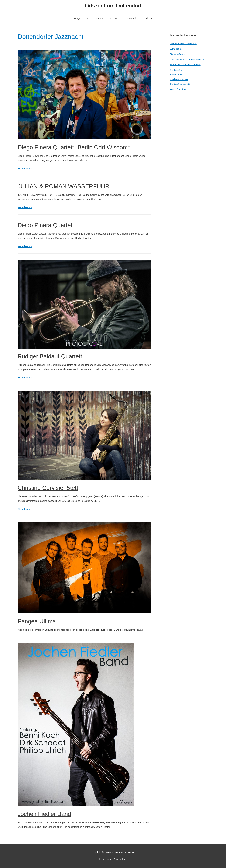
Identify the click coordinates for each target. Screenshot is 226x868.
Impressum (105, 859)
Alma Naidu (176, 49)
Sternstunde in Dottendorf (184, 44)
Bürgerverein (81, 19)
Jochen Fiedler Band (47, 814)
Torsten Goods (178, 55)
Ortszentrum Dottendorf (113, 6)
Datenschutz (120, 859)
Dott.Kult (132, 19)
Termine (100, 19)
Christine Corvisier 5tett (51, 488)
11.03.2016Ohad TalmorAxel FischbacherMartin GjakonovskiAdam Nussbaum (180, 80)
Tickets (148, 19)
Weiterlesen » (25, 169)
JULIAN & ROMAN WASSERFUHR (68, 186)
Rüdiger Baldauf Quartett (53, 356)
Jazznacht (114, 19)
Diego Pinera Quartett (48, 225)
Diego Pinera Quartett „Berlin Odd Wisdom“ (79, 148)
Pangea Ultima (38, 621)
